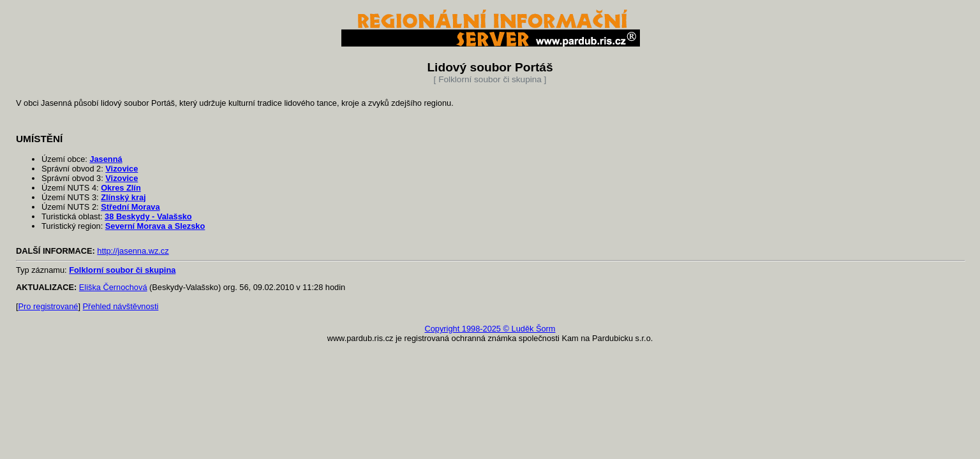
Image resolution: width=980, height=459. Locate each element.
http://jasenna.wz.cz (133, 251)
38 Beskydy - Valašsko (148, 216)
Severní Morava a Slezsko (155, 226)
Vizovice (122, 169)
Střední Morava (130, 207)
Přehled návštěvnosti (121, 306)
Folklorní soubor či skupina (122, 270)
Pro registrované (48, 306)
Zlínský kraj (123, 197)
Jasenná (106, 159)
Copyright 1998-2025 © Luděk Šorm (490, 329)
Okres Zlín (121, 188)
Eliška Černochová (113, 287)
